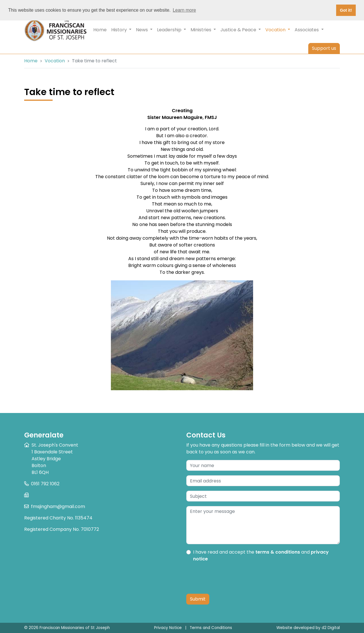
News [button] (144, 30)
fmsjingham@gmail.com (58, 506)
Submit (198, 599)
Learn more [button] (184, 10)
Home (100, 30)
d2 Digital (331, 628)
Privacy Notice (168, 628)
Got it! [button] (346, 10)
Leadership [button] (171, 30)
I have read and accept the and (261, 555)
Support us (324, 48)
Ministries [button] (203, 30)
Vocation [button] (279, 30)
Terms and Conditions (211, 628)
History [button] (121, 30)
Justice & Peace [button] (241, 30)
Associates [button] (309, 30)
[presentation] (229, 578)
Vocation (55, 61)
